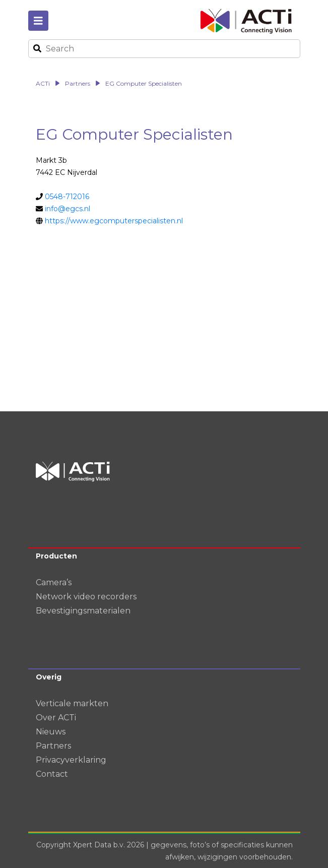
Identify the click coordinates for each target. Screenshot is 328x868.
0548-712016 (67, 197)
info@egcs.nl (68, 209)
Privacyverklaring (71, 760)
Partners (53, 746)
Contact (52, 774)
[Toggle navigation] (38, 21)
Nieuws (51, 732)
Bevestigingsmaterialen (83, 611)
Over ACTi (56, 718)
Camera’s (54, 582)
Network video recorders (86, 597)
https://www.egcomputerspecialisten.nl (114, 221)
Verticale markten (72, 703)
